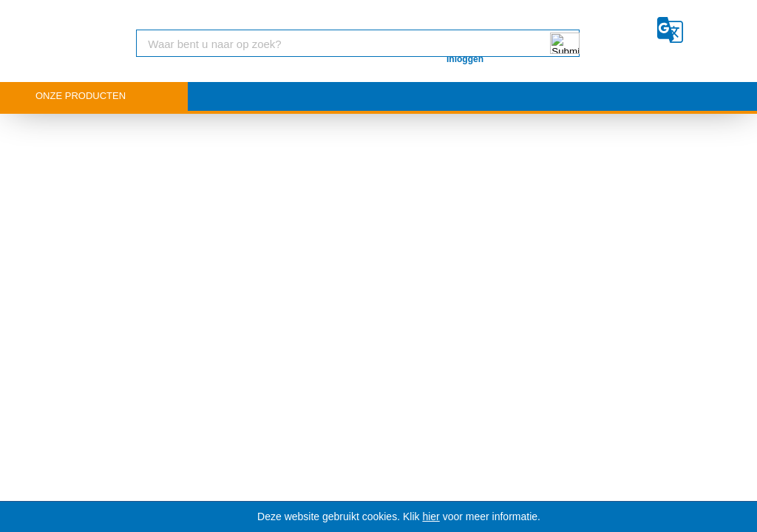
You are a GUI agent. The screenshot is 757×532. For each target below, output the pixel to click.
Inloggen (465, 59)
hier (431, 516)
